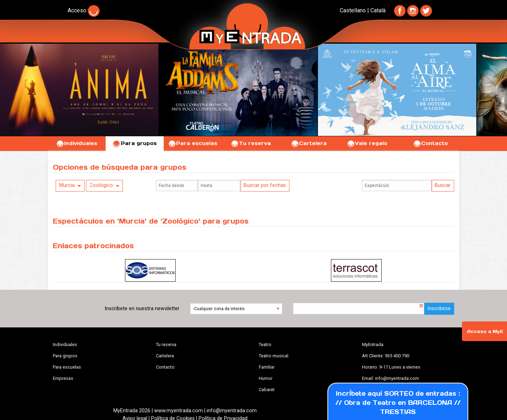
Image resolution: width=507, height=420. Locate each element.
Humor (266, 378)
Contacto (430, 143)
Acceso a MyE (485, 331)
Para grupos (135, 143)
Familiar (267, 367)
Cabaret (267, 390)
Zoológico (101, 185)
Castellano (353, 10)
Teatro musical (274, 356)
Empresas (63, 378)
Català (378, 10)
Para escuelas (193, 143)
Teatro (265, 344)
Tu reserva (251, 143)
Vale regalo (367, 143)
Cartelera (309, 143)
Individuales (77, 143)
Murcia (67, 185)
